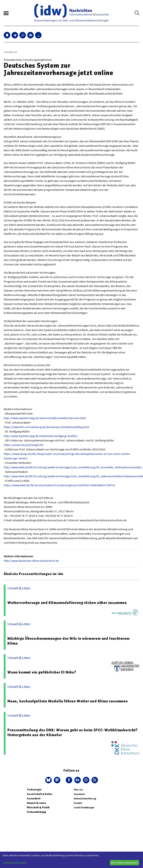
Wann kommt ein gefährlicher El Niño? (42, 672)
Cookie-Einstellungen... (15, 863)
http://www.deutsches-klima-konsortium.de (31, 561)
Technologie (34, 790)
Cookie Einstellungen (84, 807)
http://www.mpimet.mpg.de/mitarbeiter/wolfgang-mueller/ (41, 436)
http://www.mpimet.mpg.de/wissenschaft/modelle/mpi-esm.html (45, 418)
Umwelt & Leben (36, 803)
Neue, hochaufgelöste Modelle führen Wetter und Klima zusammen (68, 701)
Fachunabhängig (36, 812)
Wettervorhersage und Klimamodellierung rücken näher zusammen (67, 603)
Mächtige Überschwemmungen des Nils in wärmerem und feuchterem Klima (69, 641)
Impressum (79, 794)
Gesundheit (34, 799)
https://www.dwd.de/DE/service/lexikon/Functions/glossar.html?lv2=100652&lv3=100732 (59, 485)
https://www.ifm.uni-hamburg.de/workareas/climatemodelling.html (46, 427)
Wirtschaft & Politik (38, 807)
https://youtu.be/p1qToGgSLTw (23, 445)
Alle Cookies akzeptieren (124, 863)
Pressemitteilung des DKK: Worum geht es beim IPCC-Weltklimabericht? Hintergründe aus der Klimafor (73, 732)
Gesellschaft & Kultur (40, 794)
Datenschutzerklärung (85, 799)
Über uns (78, 790)
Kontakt (78, 803)
